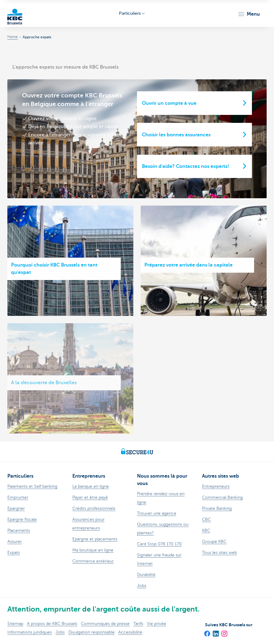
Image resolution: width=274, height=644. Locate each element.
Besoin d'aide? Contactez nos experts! (185, 166)
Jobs (60, 632)
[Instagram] (224, 631)
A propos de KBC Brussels (52, 624)
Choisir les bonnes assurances (176, 135)
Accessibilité (130, 632)
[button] (249, 14)
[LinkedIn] (215, 631)
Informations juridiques (30, 632)
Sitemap (15, 624)
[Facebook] (207, 631)
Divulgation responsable (91, 632)
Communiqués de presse (105, 624)
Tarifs (138, 624)
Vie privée (156, 624)
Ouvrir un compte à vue (169, 103)
